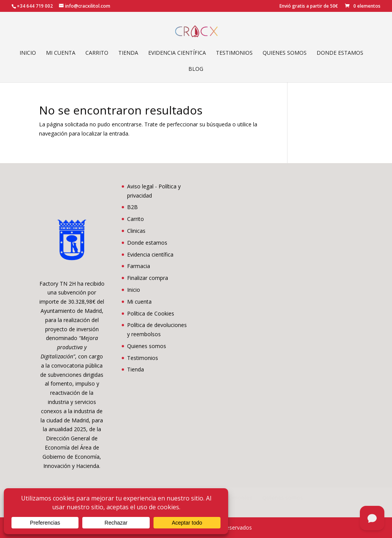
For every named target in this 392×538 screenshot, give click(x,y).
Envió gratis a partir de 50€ (309, 7)
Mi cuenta (61, 53)
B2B (132, 207)
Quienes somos (285, 53)
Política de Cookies (151, 313)
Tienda (128, 53)
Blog (196, 69)
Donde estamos (340, 53)
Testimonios (234, 53)
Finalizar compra (148, 278)
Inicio (28, 53)
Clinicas (136, 231)
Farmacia (139, 266)
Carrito (97, 53)
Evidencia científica (177, 53)
